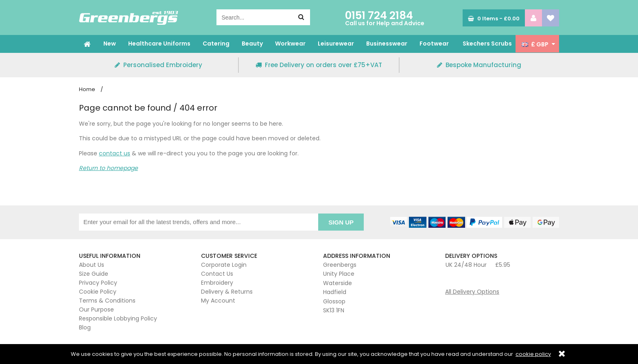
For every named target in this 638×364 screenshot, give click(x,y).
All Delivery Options (472, 292)
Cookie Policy (98, 292)
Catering (216, 44)
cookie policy (533, 354)
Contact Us (217, 274)
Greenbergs (129, 18)
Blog (85, 327)
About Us (92, 265)
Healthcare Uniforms (159, 44)
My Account (218, 301)
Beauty (252, 44)
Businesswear (387, 44)
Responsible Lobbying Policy (118, 318)
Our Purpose (96, 310)
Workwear (290, 44)
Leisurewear (336, 44)
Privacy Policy (98, 283)
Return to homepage (108, 168)
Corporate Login (224, 265)
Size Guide (94, 274)
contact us (115, 153)
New (110, 44)
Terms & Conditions (107, 301)
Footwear (434, 44)
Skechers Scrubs (487, 44)
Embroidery (217, 283)
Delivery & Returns (227, 292)
